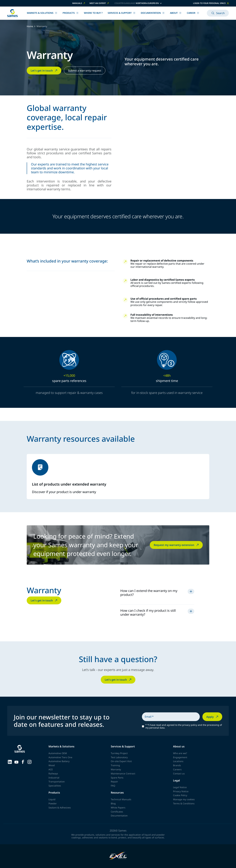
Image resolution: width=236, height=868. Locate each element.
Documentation (153, 13)
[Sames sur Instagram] (29, 762)
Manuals (79, 3)
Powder (53, 803)
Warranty (116, 769)
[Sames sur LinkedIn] (10, 762)
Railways (53, 773)
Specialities (55, 786)
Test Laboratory (119, 757)
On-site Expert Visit (121, 761)
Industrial (54, 778)
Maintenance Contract (123, 773)
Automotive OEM (58, 753)
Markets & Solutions (42, 13)
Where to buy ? (93, 13)
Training (115, 765)
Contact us (179, 773)
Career (193, 13)
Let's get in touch (44, 71)
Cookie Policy (180, 795)
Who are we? (180, 753)
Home (30, 26)
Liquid (52, 799)
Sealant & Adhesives (60, 808)
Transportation (57, 782)
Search (218, 13)
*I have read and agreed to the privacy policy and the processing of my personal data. (184, 726)
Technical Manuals (121, 799)
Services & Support (122, 13)
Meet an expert (99, 3)
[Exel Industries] (118, 856)
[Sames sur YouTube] (16, 762)
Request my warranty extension (177, 545)
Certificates (117, 812)
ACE (51, 769)
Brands (177, 765)
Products (71, 13)
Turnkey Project (119, 753)
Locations (178, 761)
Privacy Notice (181, 791)
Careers (177, 769)
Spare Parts (117, 778)
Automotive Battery (59, 761)
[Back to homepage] (12, 13)
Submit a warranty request (85, 71)
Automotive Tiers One (60, 757)
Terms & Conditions (184, 803)
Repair (114, 782)
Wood (52, 765)
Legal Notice (180, 787)
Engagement (180, 757)
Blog (113, 803)
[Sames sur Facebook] (23, 762)
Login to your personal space (211, 3)
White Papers (118, 808)
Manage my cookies (184, 799)
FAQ (113, 786)
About (176, 13)
